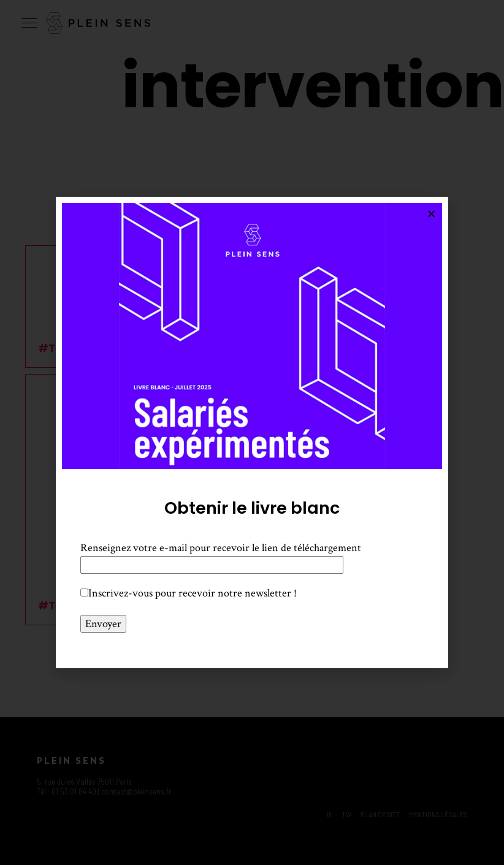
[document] (252, 432)
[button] (431, 214)
